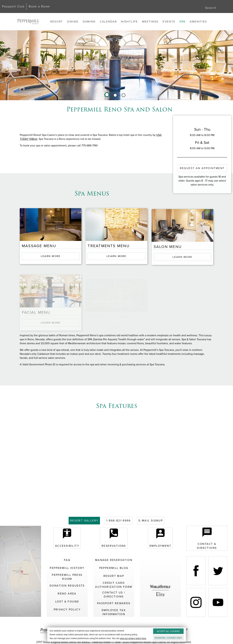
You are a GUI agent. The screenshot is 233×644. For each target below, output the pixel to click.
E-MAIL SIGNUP (151, 521)
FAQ (67, 560)
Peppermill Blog (114, 568)
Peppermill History (67, 568)
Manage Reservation (114, 560)
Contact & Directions (207, 538)
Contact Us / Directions (114, 595)
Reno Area (67, 594)
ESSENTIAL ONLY (168, 638)
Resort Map (114, 576)
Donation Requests (67, 586)
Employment (160, 538)
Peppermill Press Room (67, 577)
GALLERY (84, 521)
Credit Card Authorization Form (114, 585)
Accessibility (67, 538)
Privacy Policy (67, 609)
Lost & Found (67, 602)
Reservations (114, 538)
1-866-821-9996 (118, 521)
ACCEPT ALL (168, 631)
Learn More (51, 263)
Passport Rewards (114, 603)
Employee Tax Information (114, 612)
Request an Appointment (202, 168)
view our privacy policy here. (133, 638)
